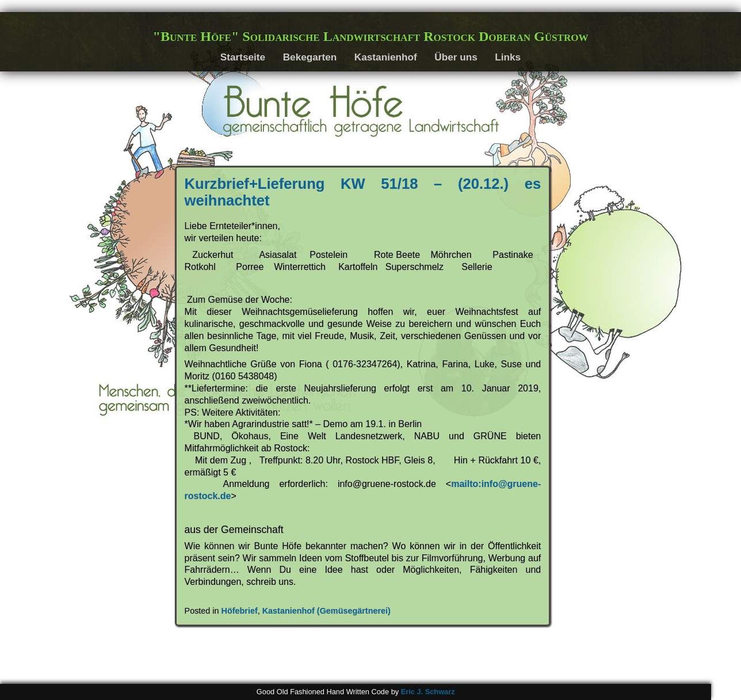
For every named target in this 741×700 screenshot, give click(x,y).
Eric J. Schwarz (428, 692)
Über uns (456, 57)
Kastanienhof (386, 57)
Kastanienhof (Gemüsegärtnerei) (326, 611)
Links (508, 57)
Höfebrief (240, 611)
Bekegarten (310, 57)
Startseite (243, 57)
